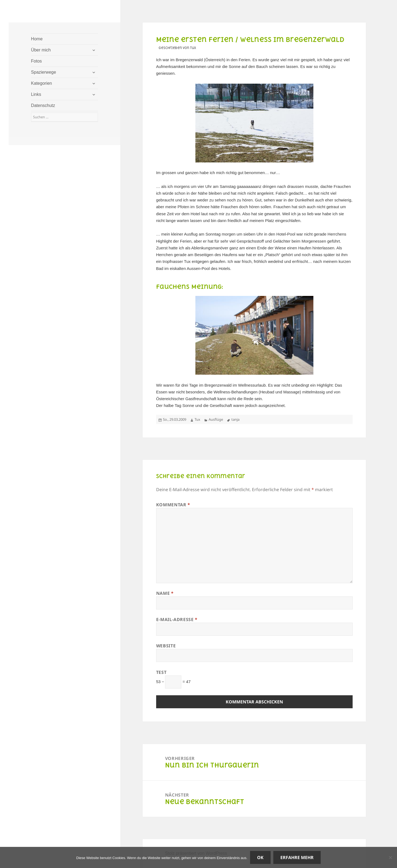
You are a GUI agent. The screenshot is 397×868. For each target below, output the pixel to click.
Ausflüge (216, 419)
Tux (197, 419)
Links (36, 94)
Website (166, 646)
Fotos (37, 61)
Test (161, 672)
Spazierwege (44, 72)
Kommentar (173, 505)
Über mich (41, 50)
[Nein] (390, 857)
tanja (235, 419)
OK (260, 857)
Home (37, 39)
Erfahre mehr (297, 857)
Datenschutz (43, 105)
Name (165, 593)
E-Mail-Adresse (177, 619)
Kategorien (42, 83)
